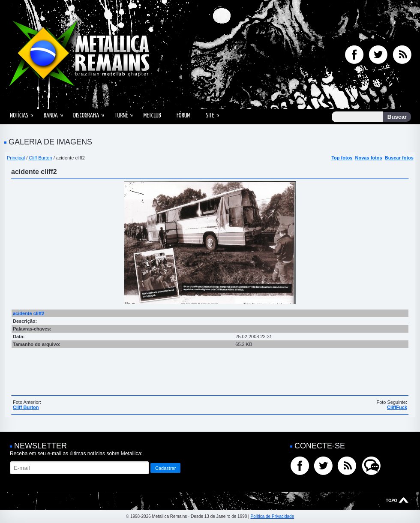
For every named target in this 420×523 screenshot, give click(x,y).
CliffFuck (397, 407)
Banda (51, 116)
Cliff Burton (40, 158)
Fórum (183, 116)
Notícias (19, 116)
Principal (16, 158)
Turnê (121, 116)
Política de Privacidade (272, 516)
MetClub (152, 116)
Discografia (86, 116)
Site (210, 116)
